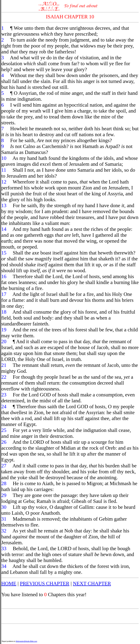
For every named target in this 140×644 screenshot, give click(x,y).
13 (4, 205)
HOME (9, 583)
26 (4, 442)
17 (4, 294)
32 (4, 531)
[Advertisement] (70, 616)
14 (4, 229)
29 (4, 495)
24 (4, 406)
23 (4, 395)
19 (4, 330)
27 (4, 466)
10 (4, 158)
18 (4, 312)
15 (4, 253)
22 (4, 377)
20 (4, 341)
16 (4, 276)
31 (4, 519)
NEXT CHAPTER (92, 583)
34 (4, 566)
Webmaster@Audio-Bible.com (26, 641)
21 (4, 365)
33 (4, 548)
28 (4, 483)
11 (4, 170)
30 (4, 507)
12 (4, 182)
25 (4, 430)
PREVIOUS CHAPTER (45, 583)
